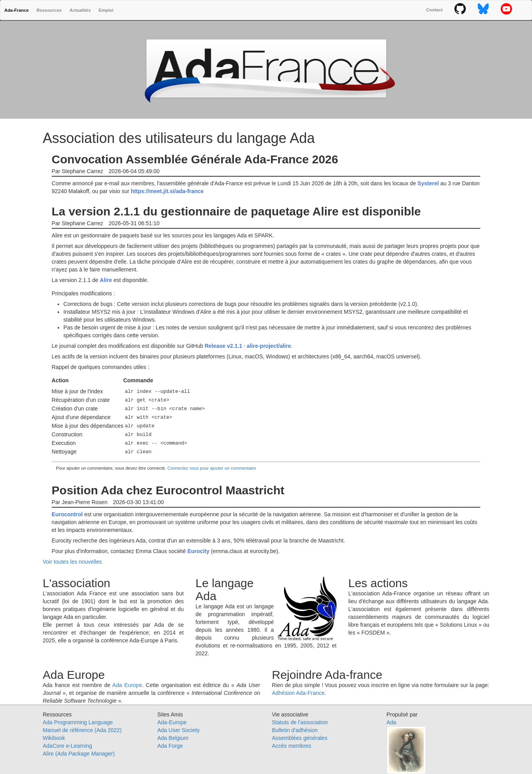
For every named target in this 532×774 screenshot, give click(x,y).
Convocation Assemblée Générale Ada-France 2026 (195, 159)
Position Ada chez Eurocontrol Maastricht (168, 490)
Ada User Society (179, 730)
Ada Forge (170, 746)
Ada (392, 722)
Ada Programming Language (78, 722)
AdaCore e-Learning (67, 746)
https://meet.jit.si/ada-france (167, 191)
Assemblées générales (300, 738)
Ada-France (16, 10)
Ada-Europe (172, 722)
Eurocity (198, 551)
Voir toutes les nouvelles (72, 562)
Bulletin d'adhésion (295, 730)
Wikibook (54, 738)
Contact (434, 10)
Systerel (428, 183)
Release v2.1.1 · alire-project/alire (248, 346)
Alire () (79, 754)
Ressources (49, 10)
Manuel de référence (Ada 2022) (82, 730)
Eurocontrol (67, 514)
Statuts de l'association (300, 722)
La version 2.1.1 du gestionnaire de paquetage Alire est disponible (236, 211)
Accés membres (291, 746)
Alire (106, 280)
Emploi (106, 10)
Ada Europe (127, 685)
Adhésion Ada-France (298, 693)
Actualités (80, 10)
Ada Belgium (173, 738)
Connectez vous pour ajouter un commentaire (212, 468)
